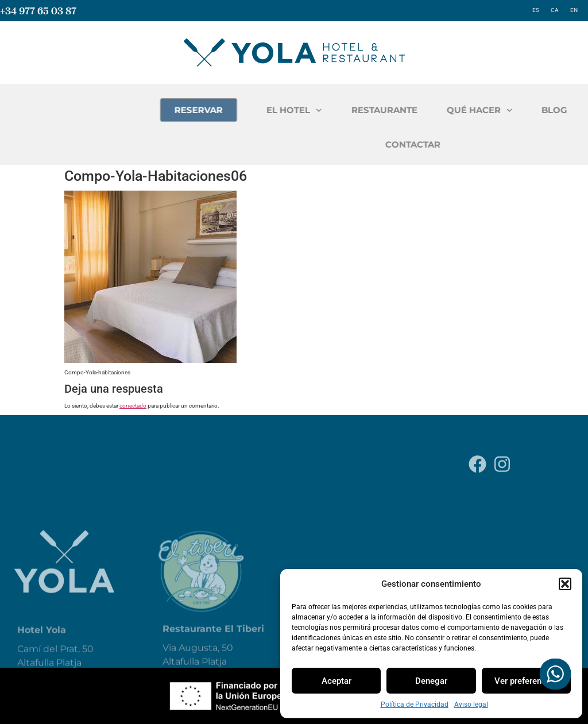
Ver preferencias (526, 681)
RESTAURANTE (455, 110)
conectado (133, 406)
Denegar (431, 681)
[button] (565, 584)
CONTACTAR (484, 144)
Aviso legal (471, 704)
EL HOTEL (365, 111)
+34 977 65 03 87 (38, 11)
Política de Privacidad (415, 704)
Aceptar (336, 681)
